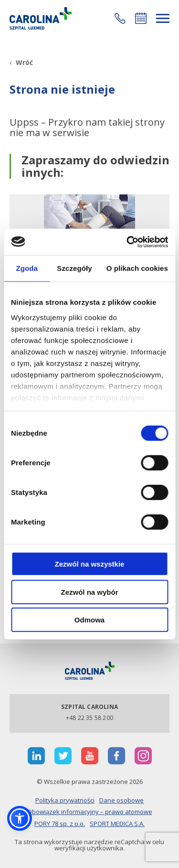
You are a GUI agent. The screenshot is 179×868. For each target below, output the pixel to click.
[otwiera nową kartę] (36, 756)
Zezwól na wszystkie (90, 564)
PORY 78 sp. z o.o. (60, 824)
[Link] (41, 18)
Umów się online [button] (141, 18)
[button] (120, 18)
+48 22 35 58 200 (89, 718)
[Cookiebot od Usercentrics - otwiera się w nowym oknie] (127, 242)
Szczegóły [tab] (74, 268)
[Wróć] (21, 62)
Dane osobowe (121, 800)
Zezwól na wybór (89, 592)
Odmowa (89, 620)
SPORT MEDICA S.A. (117, 824)
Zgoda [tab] (27, 268)
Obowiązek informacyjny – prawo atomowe (90, 812)
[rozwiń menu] (163, 18)
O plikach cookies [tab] (137, 268)
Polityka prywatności (65, 800)
